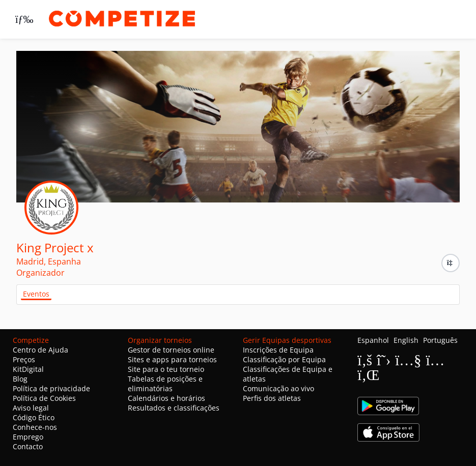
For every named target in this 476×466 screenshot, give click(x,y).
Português (440, 340)
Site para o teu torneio (166, 369)
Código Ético (34, 417)
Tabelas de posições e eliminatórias (165, 384)
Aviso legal (31, 408)
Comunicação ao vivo (278, 388)
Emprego (28, 437)
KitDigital (28, 369)
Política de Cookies (44, 398)
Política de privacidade (51, 388)
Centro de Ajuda (40, 350)
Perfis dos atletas (272, 398)
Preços (24, 359)
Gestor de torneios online (171, 350)
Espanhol (373, 340)
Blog (20, 379)
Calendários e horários (166, 398)
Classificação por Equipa (284, 359)
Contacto (28, 446)
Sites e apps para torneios (172, 359)
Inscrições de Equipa (278, 350)
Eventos (36, 294)
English (406, 340)
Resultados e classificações (174, 408)
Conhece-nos (35, 427)
